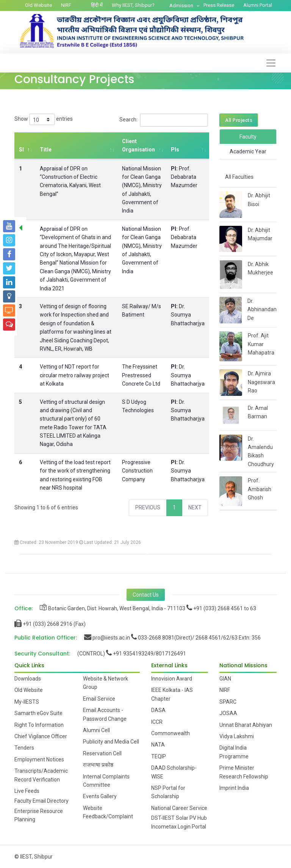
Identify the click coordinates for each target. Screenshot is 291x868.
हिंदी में (97, 5)
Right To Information (39, 725)
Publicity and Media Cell (111, 742)
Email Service (99, 699)
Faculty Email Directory (41, 801)
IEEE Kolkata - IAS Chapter (172, 694)
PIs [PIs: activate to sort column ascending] (175, 150)
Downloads (28, 679)
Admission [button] (182, 6)
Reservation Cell (102, 753)
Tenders (24, 748)
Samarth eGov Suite (38, 713)
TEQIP (159, 756)
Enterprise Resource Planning (39, 815)
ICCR (157, 722)
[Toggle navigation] (271, 63)
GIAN (225, 679)
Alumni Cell (96, 730)
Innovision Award (172, 679)
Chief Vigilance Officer (41, 736)
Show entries (44, 119)
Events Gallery (100, 796)
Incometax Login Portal (179, 827)
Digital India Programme (234, 752)
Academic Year (248, 151)
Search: (164, 120)
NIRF (66, 5)
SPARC (228, 702)
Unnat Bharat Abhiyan (246, 725)
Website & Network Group (106, 683)
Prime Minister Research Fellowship (244, 772)
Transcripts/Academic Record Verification (41, 775)
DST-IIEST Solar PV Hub (179, 818)
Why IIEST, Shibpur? (133, 5)
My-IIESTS (27, 702)
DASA (158, 710)
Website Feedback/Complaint (108, 812)
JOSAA (228, 713)
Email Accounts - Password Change (105, 714)
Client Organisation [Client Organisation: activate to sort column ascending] (138, 145)
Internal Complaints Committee (106, 781)
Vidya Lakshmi (237, 736)
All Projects (239, 120)
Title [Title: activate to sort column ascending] (46, 150)
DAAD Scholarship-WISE (174, 772)
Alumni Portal (258, 5)
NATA (158, 745)
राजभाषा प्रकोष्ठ (98, 765)
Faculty (248, 137)
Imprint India (234, 788)
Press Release (219, 5)
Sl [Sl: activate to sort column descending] (21, 150)
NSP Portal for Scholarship (168, 792)
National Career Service (179, 808)
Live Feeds (27, 791)
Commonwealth (171, 733)
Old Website (38, 5)
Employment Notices (39, 759)
